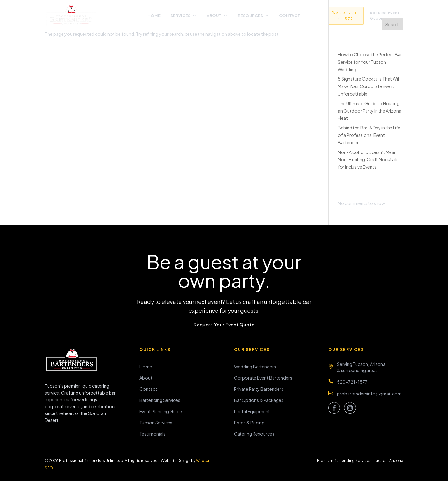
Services (180, 16)
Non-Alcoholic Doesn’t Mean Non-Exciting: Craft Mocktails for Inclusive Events (368, 160)
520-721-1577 (348, 16)
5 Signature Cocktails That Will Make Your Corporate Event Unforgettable (369, 86)
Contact (290, 16)
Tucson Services (156, 423)
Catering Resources (254, 434)
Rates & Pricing (249, 423)
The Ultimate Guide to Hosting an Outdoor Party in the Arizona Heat (370, 111)
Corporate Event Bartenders (263, 378)
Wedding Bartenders (255, 367)
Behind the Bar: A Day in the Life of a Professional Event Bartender (369, 135)
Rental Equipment (252, 411)
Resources (250, 16)
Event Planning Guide (161, 411)
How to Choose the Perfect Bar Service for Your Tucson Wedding (370, 62)
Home (154, 16)
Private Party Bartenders (259, 389)
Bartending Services (160, 400)
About (214, 16)
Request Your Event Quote (224, 325)
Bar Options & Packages (259, 400)
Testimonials (152, 434)
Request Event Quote (385, 16)
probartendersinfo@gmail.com (369, 394)
